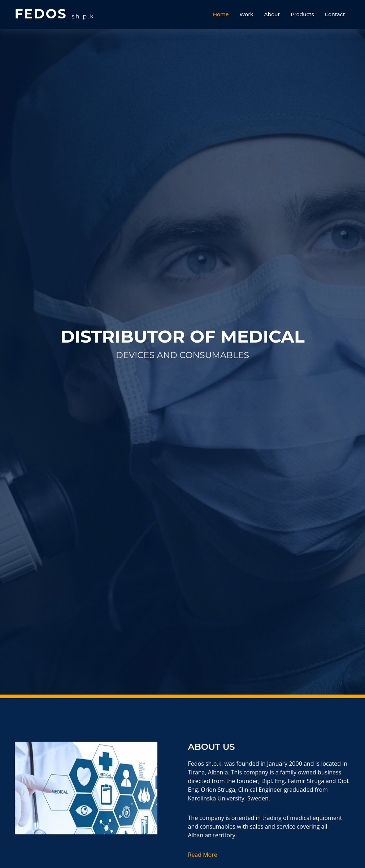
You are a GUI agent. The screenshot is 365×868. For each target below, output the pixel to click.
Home (221, 14)
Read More (203, 860)
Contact (335, 14)
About (272, 14)
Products (302, 14)
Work (246, 14)
